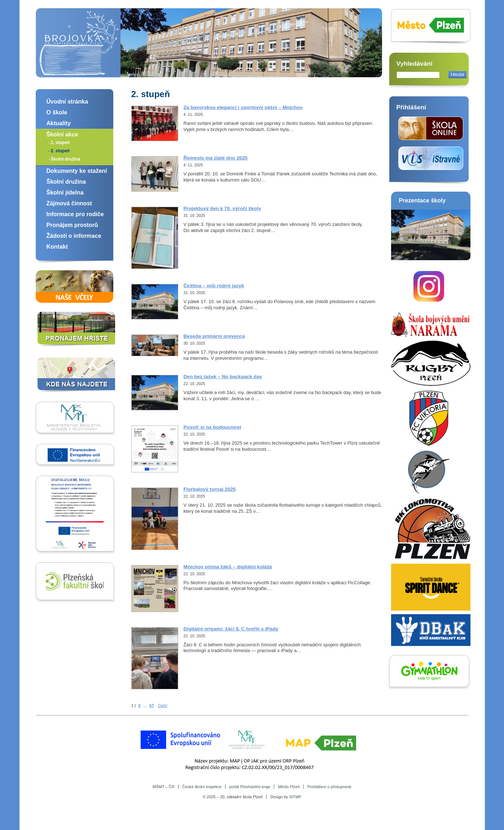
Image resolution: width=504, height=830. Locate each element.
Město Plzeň (289, 787)
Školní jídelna (65, 193)
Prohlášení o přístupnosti (329, 787)
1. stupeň (60, 143)
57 (152, 705)
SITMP (295, 797)
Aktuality (59, 123)
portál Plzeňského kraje (250, 787)
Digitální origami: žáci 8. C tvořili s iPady (231, 629)
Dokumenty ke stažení (77, 171)
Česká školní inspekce (202, 787)
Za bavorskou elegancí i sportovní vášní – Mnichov (243, 107)
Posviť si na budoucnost (212, 427)
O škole (57, 112)
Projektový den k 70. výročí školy (222, 208)
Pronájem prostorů (72, 225)
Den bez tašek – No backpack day (223, 377)
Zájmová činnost (69, 203)
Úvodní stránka (67, 102)
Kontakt (57, 247)
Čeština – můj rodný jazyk (214, 286)
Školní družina (66, 159)
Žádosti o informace (74, 236)
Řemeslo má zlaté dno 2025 (216, 158)
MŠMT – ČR (163, 787)
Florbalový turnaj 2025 (210, 489)
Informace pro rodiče (75, 214)
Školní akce (62, 134)
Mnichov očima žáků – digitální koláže (228, 567)
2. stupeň (60, 151)
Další (163, 705)
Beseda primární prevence (214, 336)
